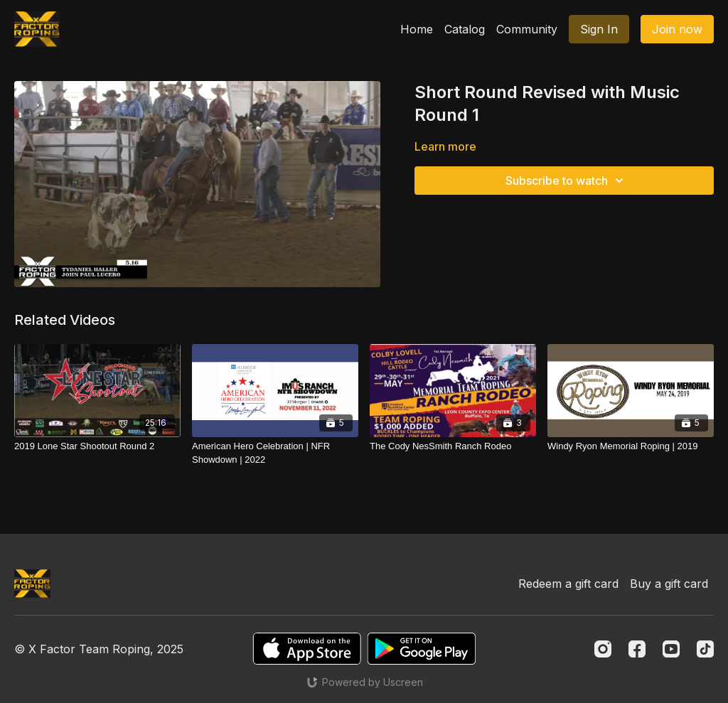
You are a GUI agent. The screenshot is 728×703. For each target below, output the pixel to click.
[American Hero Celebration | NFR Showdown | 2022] (275, 453)
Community (527, 29)
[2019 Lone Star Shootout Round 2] (97, 446)
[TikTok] (705, 649)
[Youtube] (671, 649)
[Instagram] (603, 649)
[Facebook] (637, 649)
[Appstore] (307, 649)
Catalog (465, 29)
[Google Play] (422, 649)
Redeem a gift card (568, 584)
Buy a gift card (669, 584)
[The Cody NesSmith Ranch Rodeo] (453, 446)
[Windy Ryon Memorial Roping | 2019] (631, 446)
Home (417, 29)
